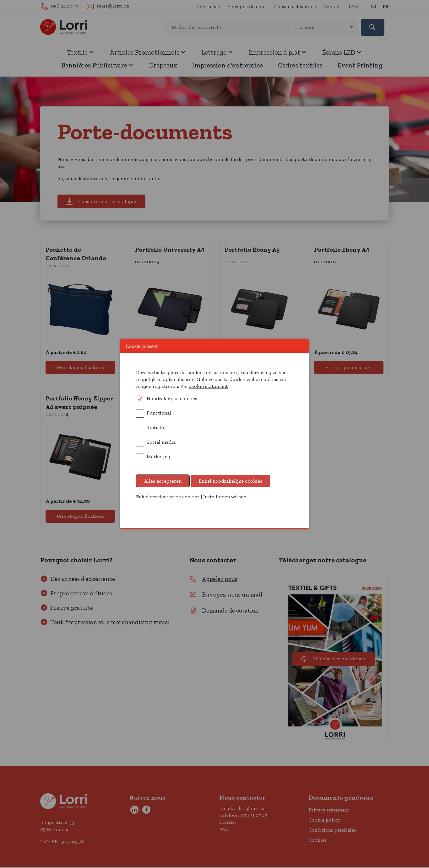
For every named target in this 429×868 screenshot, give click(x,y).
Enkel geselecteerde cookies (168, 497)
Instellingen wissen (225, 497)
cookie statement (208, 386)
